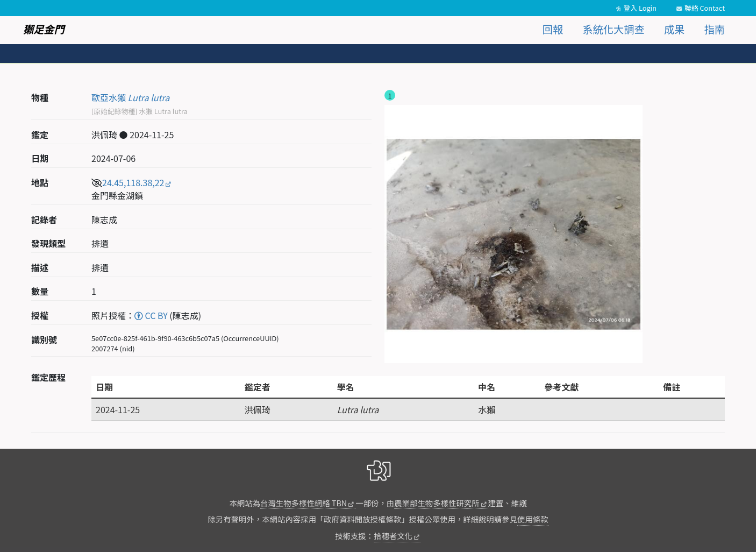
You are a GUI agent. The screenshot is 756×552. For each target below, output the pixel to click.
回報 (553, 29)
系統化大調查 (614, 29)
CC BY (151, 315)
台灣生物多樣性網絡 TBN (304, 503)
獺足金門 (44, 29)
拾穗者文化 (393, 536)
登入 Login (640, 8)
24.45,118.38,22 (133, 182)
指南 (715, 29)
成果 (674, 29)
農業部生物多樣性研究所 (437, 503)
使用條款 (533, 519)
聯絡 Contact (705, 8)
